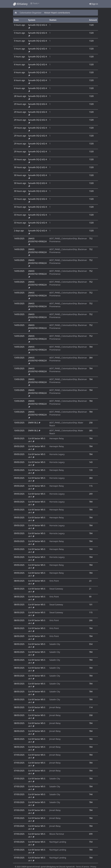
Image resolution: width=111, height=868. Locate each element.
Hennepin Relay (57, 438)
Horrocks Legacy (57, 454)
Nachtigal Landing (58, 842)
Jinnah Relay (55, 707)
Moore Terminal (57, 834)
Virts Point (54, 581)
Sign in (94, 4)
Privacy (93, 867)
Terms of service (83, 867)
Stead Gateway (56, 589)
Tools (34, 3)
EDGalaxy (20, 4)
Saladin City (55, 644)
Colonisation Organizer (31, 13)
